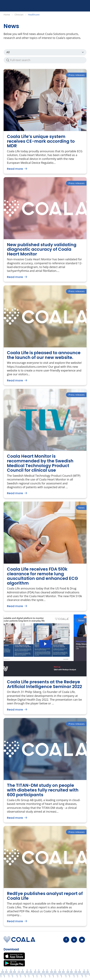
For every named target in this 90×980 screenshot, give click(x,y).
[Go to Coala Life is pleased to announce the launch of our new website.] (45, 335)
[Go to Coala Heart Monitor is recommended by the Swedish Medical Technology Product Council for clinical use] (45, 443)
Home (7, 15)
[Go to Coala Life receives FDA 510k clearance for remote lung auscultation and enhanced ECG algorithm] (45, 556)
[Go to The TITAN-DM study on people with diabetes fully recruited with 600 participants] (45, 770)
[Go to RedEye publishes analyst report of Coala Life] (45, 876)
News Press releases (45, 52)
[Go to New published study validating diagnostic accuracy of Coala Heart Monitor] (45, 229)
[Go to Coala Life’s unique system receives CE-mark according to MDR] (45, 121)
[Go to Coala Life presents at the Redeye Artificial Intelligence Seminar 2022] (45, 664)
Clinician (19, 15)
